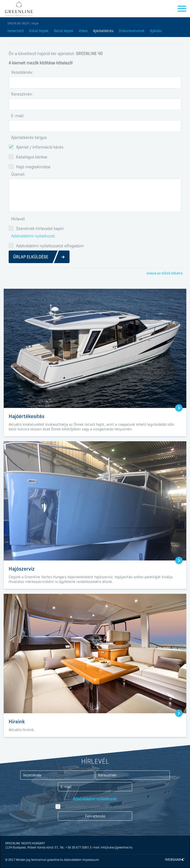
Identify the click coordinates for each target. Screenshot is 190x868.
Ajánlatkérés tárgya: (29, 137)
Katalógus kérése (32, 157)
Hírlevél (18, 219)
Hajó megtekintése (33, 167)
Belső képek (64, 31)
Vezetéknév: (22, 72)
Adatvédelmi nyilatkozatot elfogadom (50, 246)
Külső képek (39, 31)
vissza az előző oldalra (165, 273)
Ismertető (16, 31)
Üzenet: (18, 174)
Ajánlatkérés (103, 31)
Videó (83, 31)
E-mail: (18, 116)
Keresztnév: (22, 94)
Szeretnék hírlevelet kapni (40, 228)
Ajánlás (156, 31)
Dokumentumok (132, 31)
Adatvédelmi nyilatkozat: (33, 236)
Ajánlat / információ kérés (40, 147)
